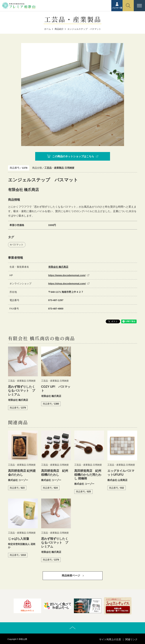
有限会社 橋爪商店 (58, 267)
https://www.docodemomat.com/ (67, 275)
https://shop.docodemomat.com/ (67, 284)
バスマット (17, 245)
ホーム (48, 29)
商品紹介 (59, 29)
